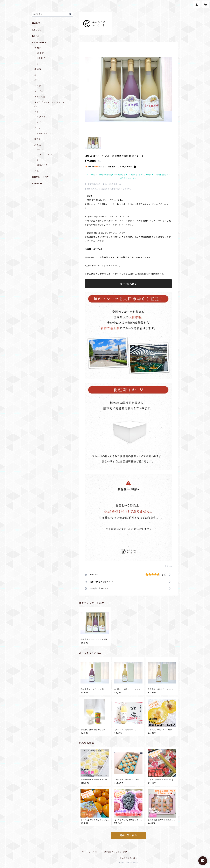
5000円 (41, 53)
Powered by (128, 863)
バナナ (38, 160)
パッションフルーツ (44, 134)
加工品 (38, 145)
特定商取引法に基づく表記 (116, 852)
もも (37, 112)
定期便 (38, 48)
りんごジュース (47, 155)
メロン (38, 86)
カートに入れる (128, 284)
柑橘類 (38, 69)
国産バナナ (42, 165)
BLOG (36, 36)
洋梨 (37, 171)
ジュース (41, 150)
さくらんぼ (40, 97)
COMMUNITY (40, 177)
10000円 (41, 58)
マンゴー (39, 91)
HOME (36, 23)
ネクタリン (42, 117)
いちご (38, 64)
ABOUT (37, 30)
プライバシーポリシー (90, 852)
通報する (168, 566)
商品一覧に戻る (128, 835)
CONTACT (38, 183)
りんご (38, 123)
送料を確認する (114, 184)
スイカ (38, 128)
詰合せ (38, 139)
